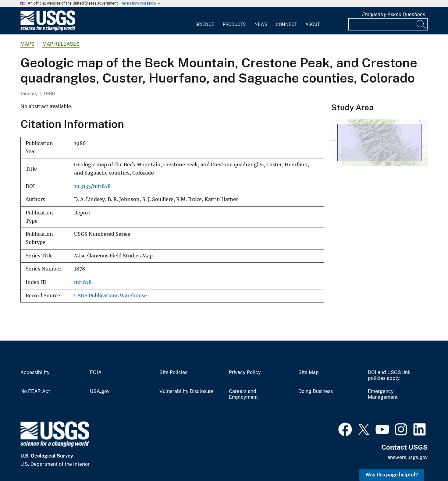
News (261, 24)
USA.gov (100, 391)
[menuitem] (205, 21)
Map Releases (61, 44)
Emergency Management (383, 394)
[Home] (48, 29)
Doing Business (316, 391)
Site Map (309, 373)
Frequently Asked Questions (394, 14)
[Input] (388, 24)
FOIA (96, 373)
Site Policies (173, 373)
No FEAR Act (35, 391)
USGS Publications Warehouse (110, 296)
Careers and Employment (243, 394)
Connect (286, 24)
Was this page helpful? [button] (392, 475)
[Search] (421, 24)
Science (205, 24)
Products (234, 24)
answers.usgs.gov (407, 457)
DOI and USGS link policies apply (389, 375)
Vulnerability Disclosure (187, 391)
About (313, 24)
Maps (27, 44)
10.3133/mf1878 (92, 186)
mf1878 (83, 282)
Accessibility (35, 373)
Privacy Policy (245, 373)
